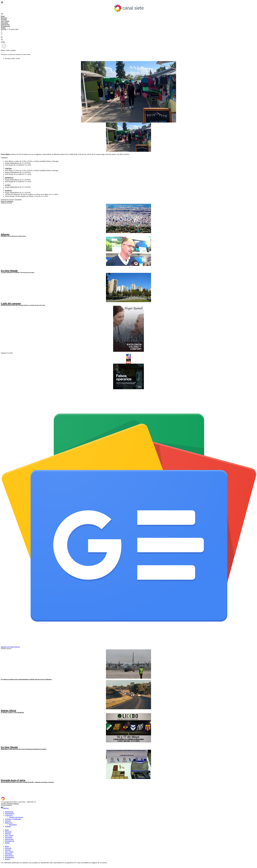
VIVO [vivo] (3, 42)
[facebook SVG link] (128, 31)
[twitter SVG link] (128, 35)
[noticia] (128, 218)
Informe (5, 234)
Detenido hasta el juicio (13, 780)
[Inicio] (129, 8)
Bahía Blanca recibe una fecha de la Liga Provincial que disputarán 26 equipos (24, 749)
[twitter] (128, 360)
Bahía (3, 16)
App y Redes (5, 21)
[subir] (4, 48)
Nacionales (4, 23)
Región (3, 28)
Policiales (4, 18)
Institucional (9, 812)
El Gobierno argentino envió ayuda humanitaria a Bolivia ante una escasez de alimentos (26, 679)
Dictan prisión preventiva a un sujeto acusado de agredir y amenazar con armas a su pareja (27, 782)
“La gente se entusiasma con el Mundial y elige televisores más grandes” (18, 272)
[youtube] (128, 362)
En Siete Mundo (9, 271)
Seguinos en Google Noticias (10, 647)
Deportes (4, 19)
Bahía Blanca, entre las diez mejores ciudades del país (13, 236)
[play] (2, 268)
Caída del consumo (11, 303)
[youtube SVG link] (128, 37)
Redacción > (9, 823)
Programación (5, 26)
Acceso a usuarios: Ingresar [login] (10, 804)
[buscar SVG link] (128, 40)
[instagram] (128, 357)
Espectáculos (5, 24)
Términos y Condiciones (13, 819)
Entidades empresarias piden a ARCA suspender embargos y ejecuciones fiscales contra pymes (23, 305)
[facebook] (128, 355)
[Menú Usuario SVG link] (128, 2)
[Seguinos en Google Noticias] (129, 645)
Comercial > (9, 815)
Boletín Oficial (8, 710)
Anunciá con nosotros (16, 817)
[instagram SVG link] (128, 33)
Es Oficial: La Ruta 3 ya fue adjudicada (12, 712)
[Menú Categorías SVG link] (128, 14)
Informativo (13, 825)
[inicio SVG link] (128, 799)
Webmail (8, 826)
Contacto (8, 821)
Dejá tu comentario (7, 201)
